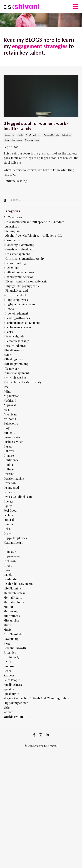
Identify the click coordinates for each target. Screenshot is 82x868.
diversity (9, 492)
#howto (9, 309)
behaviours (11, 423)
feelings (9, 515)
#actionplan (12, 231)
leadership (11, 579)
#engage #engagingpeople (22, 286)
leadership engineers (18, 584)
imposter (10, 552)
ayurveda (10, 419)
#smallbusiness (14, 350)
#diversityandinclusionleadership (26, 281)
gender (8, 524)
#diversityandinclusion (19, 277)
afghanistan (12, 396)
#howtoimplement (16, 313)
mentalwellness (14, 602)
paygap (8, 643)
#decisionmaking (15, 263)
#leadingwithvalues (17, 318)
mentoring (11, 611)
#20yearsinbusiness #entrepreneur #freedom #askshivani (34, 224)
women (8, 712)
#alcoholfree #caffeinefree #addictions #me (33, 235)
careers (9, 451)
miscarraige (11, 620)
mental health (13, 597)
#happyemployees (16, 300)
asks (7, 410)
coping (8, 465)
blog (7, 428)
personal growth (51, 135)
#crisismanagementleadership (24, 258)
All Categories (13, 217)
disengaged (11, 488)
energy (8, 501)
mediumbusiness (14, 593)
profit (7, 662)
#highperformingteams (19, 304)
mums (8, 625)
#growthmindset (15, 295)
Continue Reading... (16, 181)
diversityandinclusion (18, 497)
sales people (12, 680)
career (8, 446)
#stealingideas (13, 359)
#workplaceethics (15, 378)
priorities (67, 135)
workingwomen (32, 140)
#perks (8, 332)
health (8, 547)
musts (20, 135)
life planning (12, 588)
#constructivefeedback (19, 249)
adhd (7, 391)
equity (8, 506)
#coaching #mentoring (19, 245)
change (9, 455)
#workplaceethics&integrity (22, 382)
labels (8, 575)
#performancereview (17, 327)
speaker (9, 689)
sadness (9, 675)
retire (8, 671)
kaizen (8, 570)
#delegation (12, 268)
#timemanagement (16, 373)
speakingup (11, 694)
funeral (9, 520)
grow (7, 533)
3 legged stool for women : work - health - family (36, 126)
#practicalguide (14, 336)
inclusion (10, 561)
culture (9, 469)
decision (9, 474)
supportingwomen (13, 140)
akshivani (10, 401)
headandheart (13, 542)
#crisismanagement (17, 254)
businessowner (13, 442)
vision (8, 708)
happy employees (15, 538)
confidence (11, 460)
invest (8, 565)
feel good (10, 510)
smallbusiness (13, 685)
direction (10, 483)
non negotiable (33, 135)
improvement (13, 556)
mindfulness (12, 616)
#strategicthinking (16, 364)
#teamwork (11, 368)
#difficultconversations (19, 272)
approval (10, 405)
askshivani (9, 135)
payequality (11, 639)
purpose (9, 666)
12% (6, 387)
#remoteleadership (16, 341)
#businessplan (13, 240)
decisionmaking (14, 478)
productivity (12, 657)
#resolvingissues (15, 346)
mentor (8, 607)
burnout (9, 433)
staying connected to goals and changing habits (36, 698)
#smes (8, 355)
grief (7, 529)
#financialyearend (16, 290)
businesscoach (13, 437)
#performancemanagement (22, 323)
